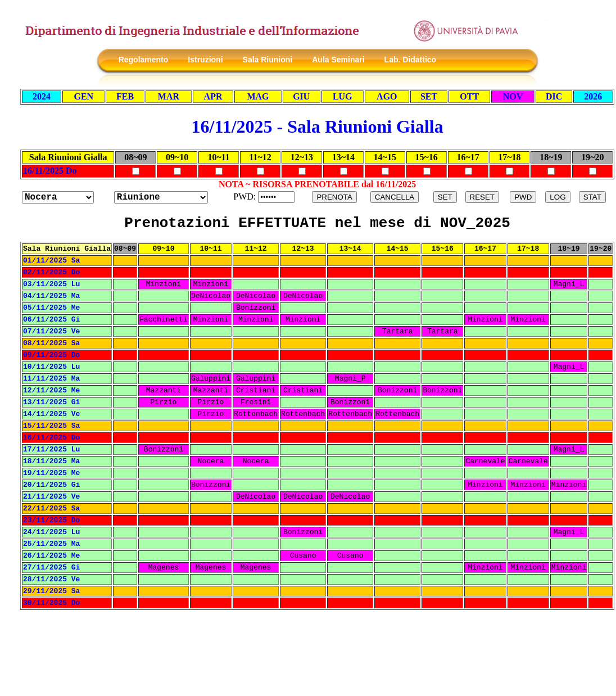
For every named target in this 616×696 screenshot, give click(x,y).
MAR (169, 96)
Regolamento (144, 60)
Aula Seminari (338, 60)
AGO (387, 96)
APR (213, 96)
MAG (258, 96)
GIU (301, 96)
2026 (593, 96)
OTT (469, 96)
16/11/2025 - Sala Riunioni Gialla (318, 126)
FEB (125, 96)
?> (161, 197)
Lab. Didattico (411, 60)
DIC (554, 96)
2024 (42, 96)
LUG (343, 96)
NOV (513, 96)
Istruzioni (205, 60)
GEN (83, 96)
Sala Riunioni (267, 60)
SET (429, 96)
